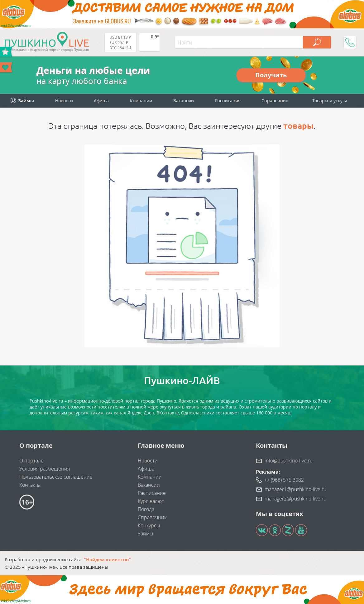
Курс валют (151, 501)
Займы (146, 534)
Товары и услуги (330, 101)
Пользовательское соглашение (56, 477)
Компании (141, 101)
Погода (146, 509)
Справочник (275, 101)
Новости (64, 101)
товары (298, 126)
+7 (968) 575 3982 (284, 480)
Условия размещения (45, 469)
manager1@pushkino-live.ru (295, 489)
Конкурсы (149, 525)
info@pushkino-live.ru (289, 461)
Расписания (228, 101)
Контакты (30, 485)
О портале (31, 461)
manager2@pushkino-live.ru (295, 499)
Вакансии (184, 101)
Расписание (152, 493)
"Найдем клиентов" (107, 559)
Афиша (101, 101)
